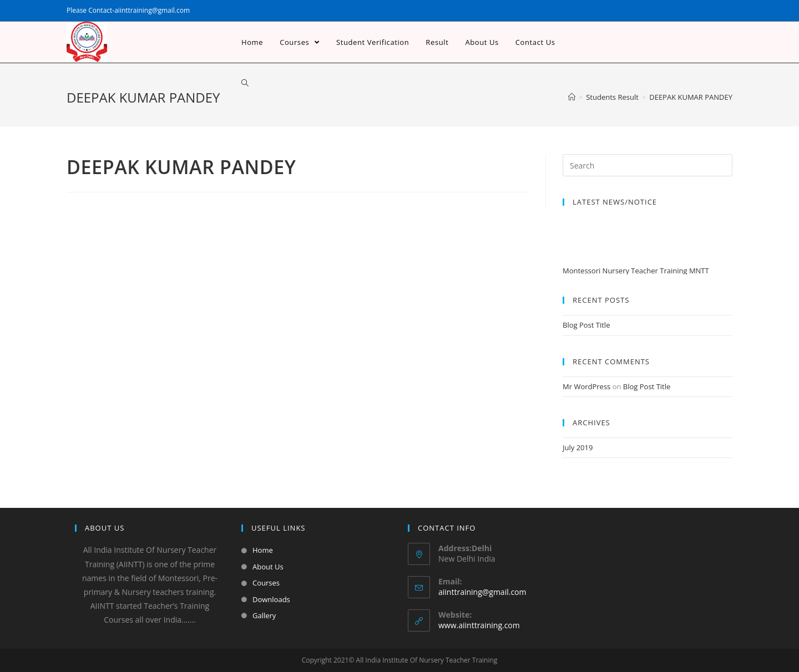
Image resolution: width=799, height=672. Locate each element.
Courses (266, 583)
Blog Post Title (586, 325)
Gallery (264, 615)
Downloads (271, 599)
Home (263, 550)
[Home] (572, 97)
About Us (268, 567)
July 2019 (578, 447)
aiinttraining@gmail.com (482, 592)
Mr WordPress (586, 386)
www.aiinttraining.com (479, 625)
